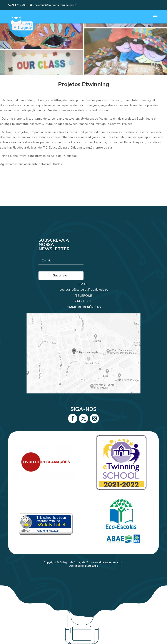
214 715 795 (83, 308)
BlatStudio (92, 566)
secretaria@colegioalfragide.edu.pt (83, 301)
